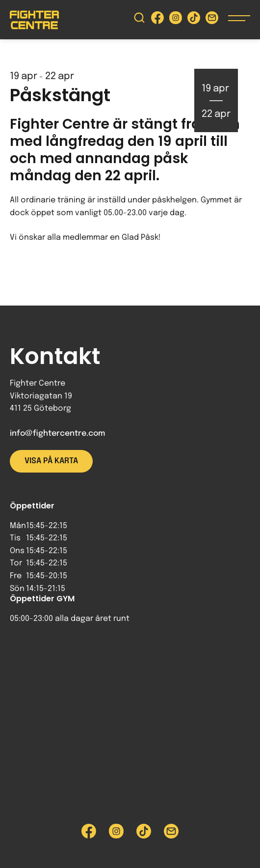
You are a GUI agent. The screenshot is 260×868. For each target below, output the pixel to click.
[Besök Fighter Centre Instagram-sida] (176, 20)
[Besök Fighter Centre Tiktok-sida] (194, 20)
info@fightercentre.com (57, 434)
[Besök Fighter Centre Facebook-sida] (157, 20)
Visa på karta (51, 461)
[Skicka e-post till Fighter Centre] (212, 20)
